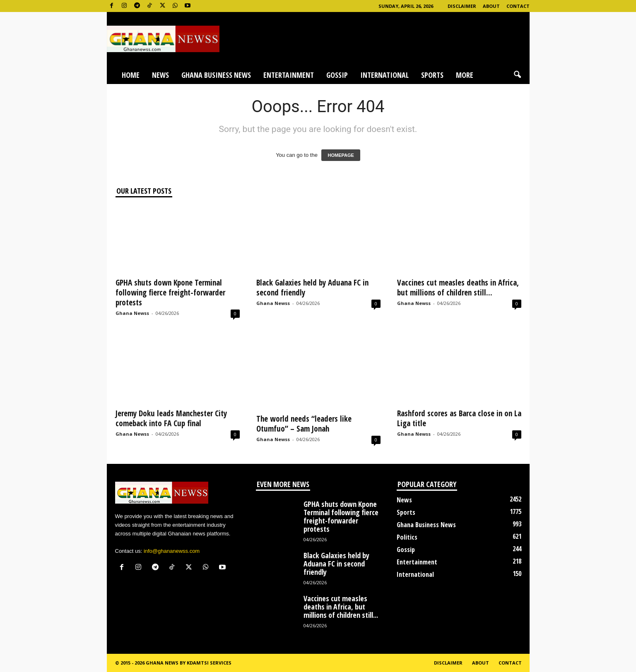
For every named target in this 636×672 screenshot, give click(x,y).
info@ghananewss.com (172, 551)
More (465, 75)
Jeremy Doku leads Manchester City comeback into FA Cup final (171, 418)
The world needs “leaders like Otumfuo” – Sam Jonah (304, 424)
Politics (407, 537)
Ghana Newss (132, 313)
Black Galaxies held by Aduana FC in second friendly (312, 288)
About (491, 6)
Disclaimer (462, 6)
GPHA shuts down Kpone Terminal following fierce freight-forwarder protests (170, 293)
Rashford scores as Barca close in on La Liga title (459, 418)
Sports (432, 75)
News (160, 75)
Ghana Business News (216, 75)
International (384, 75)
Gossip (337, 75)
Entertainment (289, 75)
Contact (518, 6)
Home (131, 75)
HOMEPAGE (341, 155)
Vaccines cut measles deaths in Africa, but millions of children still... (458, 288)
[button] (517, 75)
